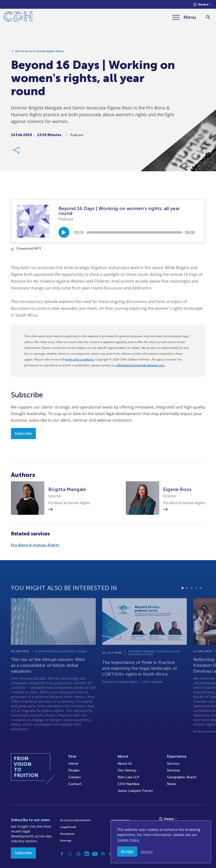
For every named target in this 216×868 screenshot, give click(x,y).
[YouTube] (95, 854)
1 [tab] (182, 606)
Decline (147, 852)
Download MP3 (26, 249)
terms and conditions (79, 360)
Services (174, 770)
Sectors (173, 764)
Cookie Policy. (128, 840)
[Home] (18, 17)
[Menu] (184, 17)
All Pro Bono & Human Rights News (40, 53)
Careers (75, 777)
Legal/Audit (68, 827)
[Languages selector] (202, 4)
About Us (125, 764)
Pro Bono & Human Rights (35, 545)
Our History (127, 770)
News (172, 784)
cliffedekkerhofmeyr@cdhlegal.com (140, 365)
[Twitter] (70, 854)
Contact (75, 784)
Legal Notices (120, 820)
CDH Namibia (128, 784)
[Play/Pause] (64, 232)
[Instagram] (78, 854)
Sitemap (66, 841)
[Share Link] (17, 152)
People (74, 770)
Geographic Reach (182, 777)
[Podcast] (103, 854)
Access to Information (75, 820)
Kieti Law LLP (128, 777)
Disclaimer (67, 834)
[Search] (208, 17)
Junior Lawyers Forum (135, 791)
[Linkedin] (87, 854)
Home (73, 764)
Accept (127, 852)
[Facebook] (62, 854)
